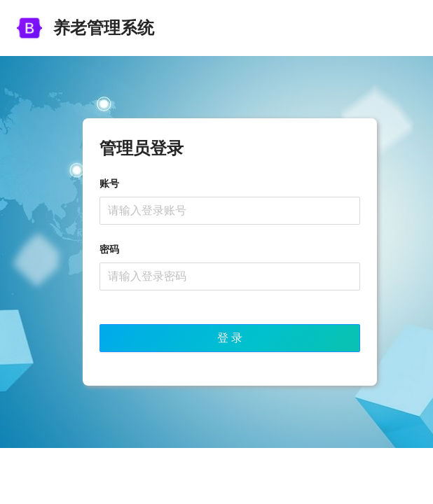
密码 (109, 249)
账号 (109, 183)
